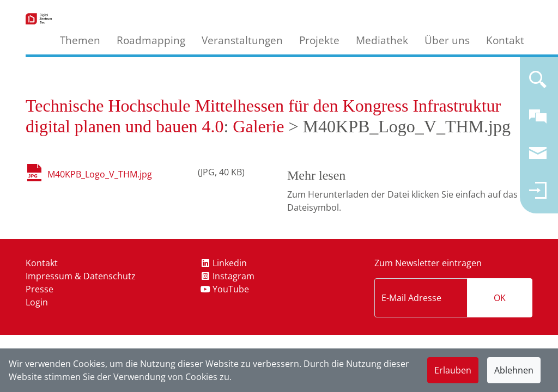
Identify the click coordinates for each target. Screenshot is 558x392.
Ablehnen (514, 370)
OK (500, 298)
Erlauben (453, 370)
